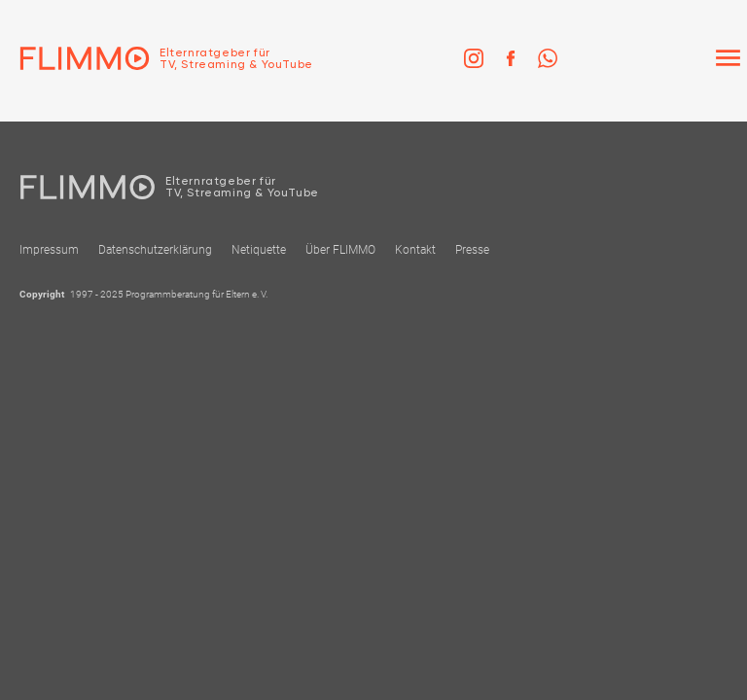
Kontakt (415, 250)
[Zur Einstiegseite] (157, 58)
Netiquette (259, 250)
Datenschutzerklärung (155, 250)
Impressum (49, 250)
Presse (472, 250)
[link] (474, 58)
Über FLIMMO (340, 250)
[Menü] (728, 58)
